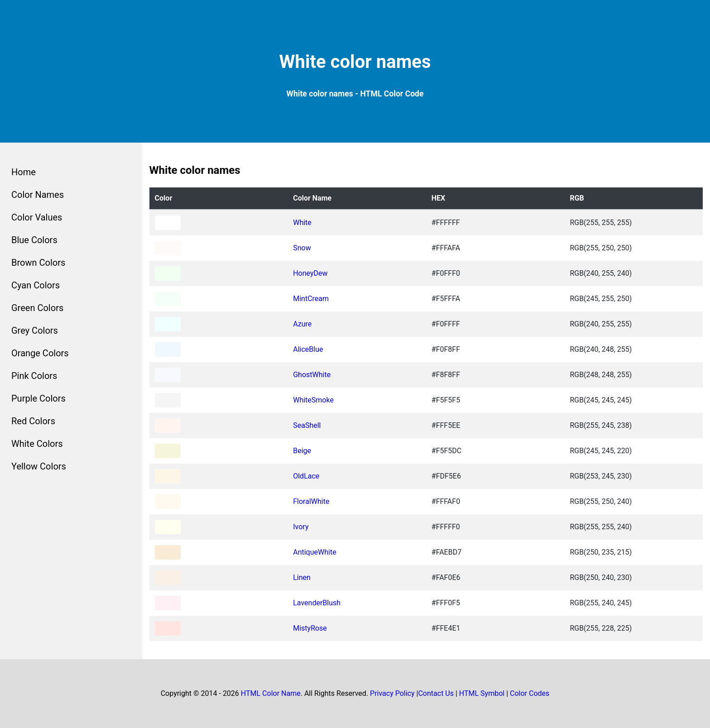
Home (24, 172)
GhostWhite (312, 375)
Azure (302, 324)
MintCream (311, 299)
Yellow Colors (39, 466)
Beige (302, 451)
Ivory (301, 527)
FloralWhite (311, 501)
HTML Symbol (482, 693)
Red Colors (33, 421)
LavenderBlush (317, 603)
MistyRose (310, 628)
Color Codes (530, 693)
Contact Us (436, 693)
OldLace (306, 476)
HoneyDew (310, 273)
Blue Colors (34, 240)
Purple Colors (38, 398)
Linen (302, 577)
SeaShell (307, 425)
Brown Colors (38, 263)
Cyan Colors (36, 285)
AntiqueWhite (314, 552)
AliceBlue (308, 349)
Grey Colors (35, 330)
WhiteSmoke (313, 400)
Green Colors (37, 308)
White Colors (37, 444)
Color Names (38, 195)
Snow (302, 248)
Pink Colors (34, 376)
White (302, 223)
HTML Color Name (271, 693)
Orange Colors (40, 353)
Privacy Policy (392, 693)
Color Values (37, 217)
